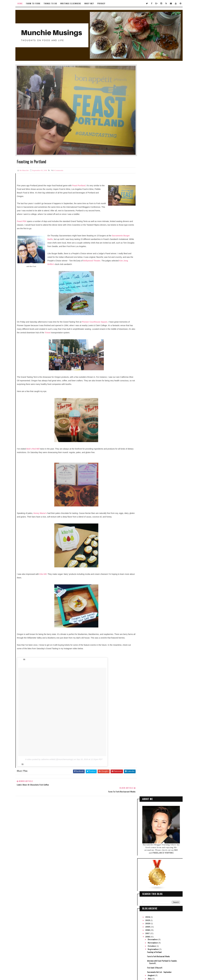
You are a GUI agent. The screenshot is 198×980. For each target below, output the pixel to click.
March (148, 258)
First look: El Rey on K (152, 233)
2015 (145, 268)
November (150, 209)
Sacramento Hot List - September (156, 238)
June (147, 248)
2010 (145, 284)
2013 (145, 274)
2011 (145, 281)
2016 (145, 202)
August (148, 241)
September (150, 215)
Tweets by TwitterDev (85, 812)
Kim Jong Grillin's (85, 260)
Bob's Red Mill (37, 444)
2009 (145, 287)
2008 (145, 290)
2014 (145, 271)
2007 (145, 294)
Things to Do (54, 3)
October (149, 212)
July (147, 245)
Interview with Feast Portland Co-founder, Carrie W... (159, 228)
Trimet (87, 328)
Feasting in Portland (151, 218)
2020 (145, 189)
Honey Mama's (44, 508)
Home (24, 3)
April (147, 254)
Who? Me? (93, 3)
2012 (145, 277)
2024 (145, 183)
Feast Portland (82, 174)
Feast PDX (25, 213)
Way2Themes (93, 966)
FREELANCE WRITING (160, 119)
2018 (145, 196)
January (149, 264)
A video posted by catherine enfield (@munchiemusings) (53, 762)
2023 (145, 186)
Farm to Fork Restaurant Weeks (155, 222)
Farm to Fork (37, 3)
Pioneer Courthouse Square (98, 317)
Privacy (105, 3)
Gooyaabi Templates (117, 966)
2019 (145, 193)
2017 (145, 199)
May (147, 251)
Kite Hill (46, 573)
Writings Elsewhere (74, 3)
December (150, 205)
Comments (61, 159)
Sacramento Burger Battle (63, 231)
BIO (173, 116)
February (149, 261)
